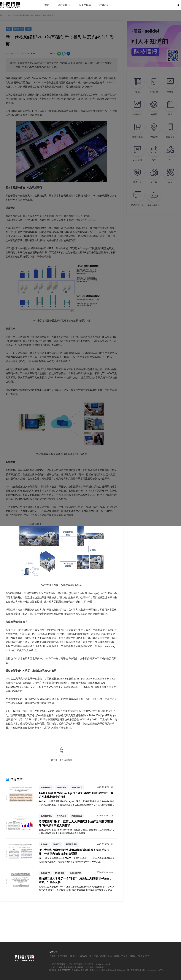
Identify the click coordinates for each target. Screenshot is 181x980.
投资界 (125, 956)
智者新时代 (144, 956)
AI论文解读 (85, 5)
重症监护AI (45, 873)
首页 (47, 5)
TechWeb (83, 956)
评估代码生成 (77, 788)
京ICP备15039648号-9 (75, 964)
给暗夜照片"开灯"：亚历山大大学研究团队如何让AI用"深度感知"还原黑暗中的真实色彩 (76, 823)
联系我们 (104, 5)
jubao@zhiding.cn (118, 970)
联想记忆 (57, 844)
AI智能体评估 (46, 788)
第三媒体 (94, 956)
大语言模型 (60, 873)
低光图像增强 (46, 816)
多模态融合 (62, 816)
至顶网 (52, 956)
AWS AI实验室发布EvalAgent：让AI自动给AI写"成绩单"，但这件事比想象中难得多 (76, 795)
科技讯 (133, 956)
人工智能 (44, 844)
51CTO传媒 (114, 956)
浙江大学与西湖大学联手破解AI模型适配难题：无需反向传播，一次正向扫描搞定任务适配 (74, 852)
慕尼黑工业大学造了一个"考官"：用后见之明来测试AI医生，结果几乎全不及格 (75, 880)
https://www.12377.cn (156, 970)
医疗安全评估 (75, 873)
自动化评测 (62, 788)
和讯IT (73, 956)
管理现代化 (63, 956)
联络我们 (100, 967)
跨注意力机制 (77, 816)
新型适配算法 (71, 844)
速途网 (103, 956)
